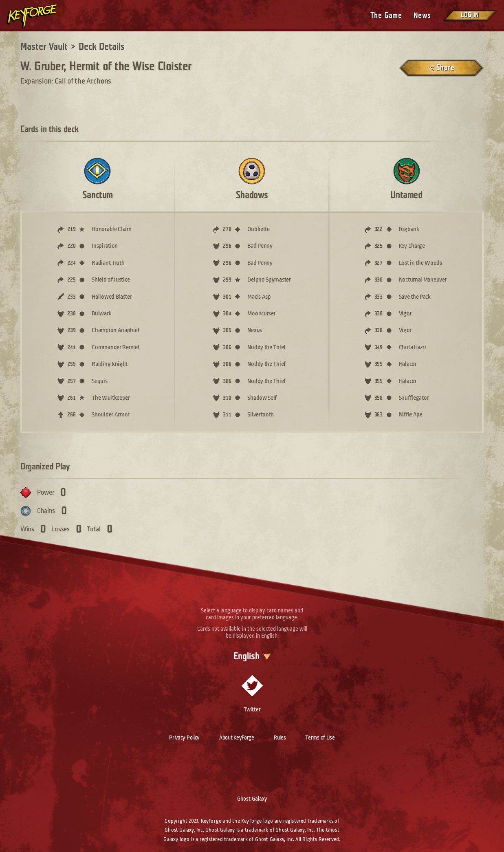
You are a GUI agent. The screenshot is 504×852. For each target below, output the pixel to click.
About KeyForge (237, 738)
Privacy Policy (184, 738)
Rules (280, 738)
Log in (470, 15)
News (422, 16)
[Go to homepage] (39, 16)
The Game (386, 16)
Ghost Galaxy (252, 799)
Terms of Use (320, 738)
